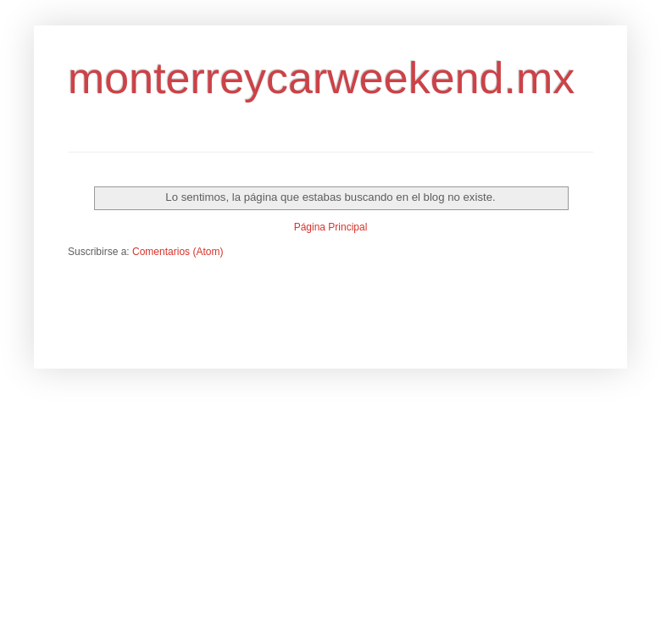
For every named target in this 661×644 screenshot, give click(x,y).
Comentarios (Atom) (178, 252)
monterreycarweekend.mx (321, 78)
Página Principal (331, 227)
